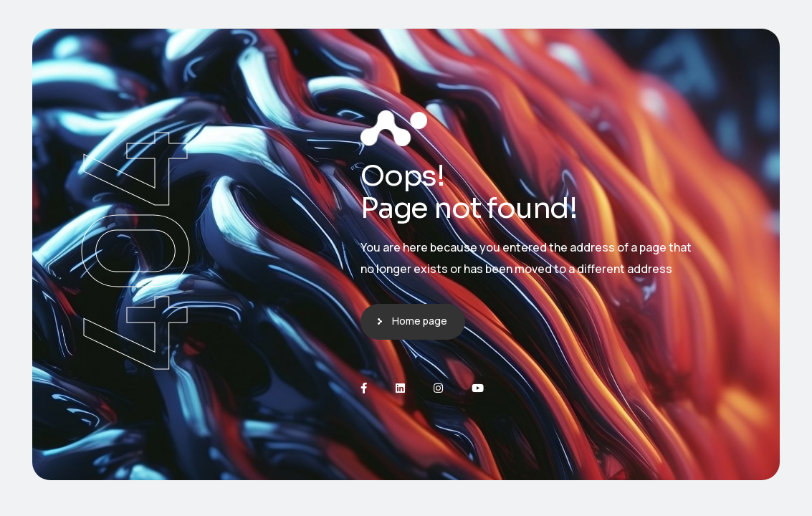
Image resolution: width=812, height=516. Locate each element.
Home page (420, 321)
